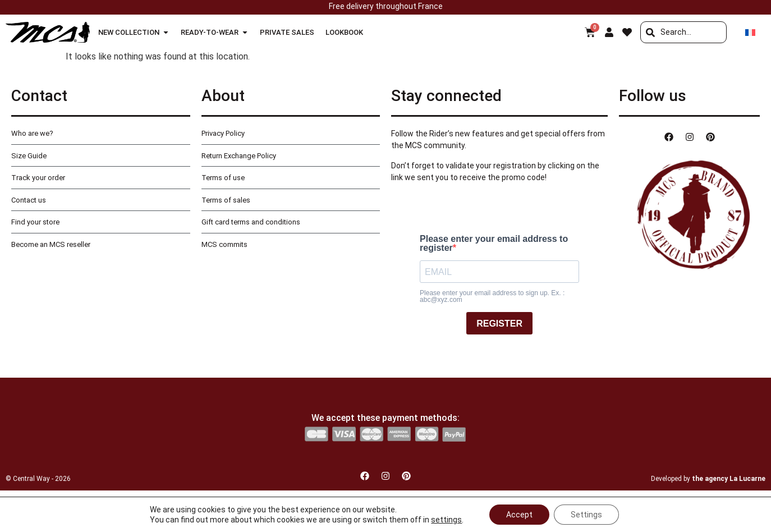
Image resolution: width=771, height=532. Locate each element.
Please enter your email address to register (494, 244)
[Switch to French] (750, 32)
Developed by (708, 479)
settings (446, 520)
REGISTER (499, 324)
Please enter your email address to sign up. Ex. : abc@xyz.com (492, 296)
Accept (519, 515)
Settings (586, 515)
